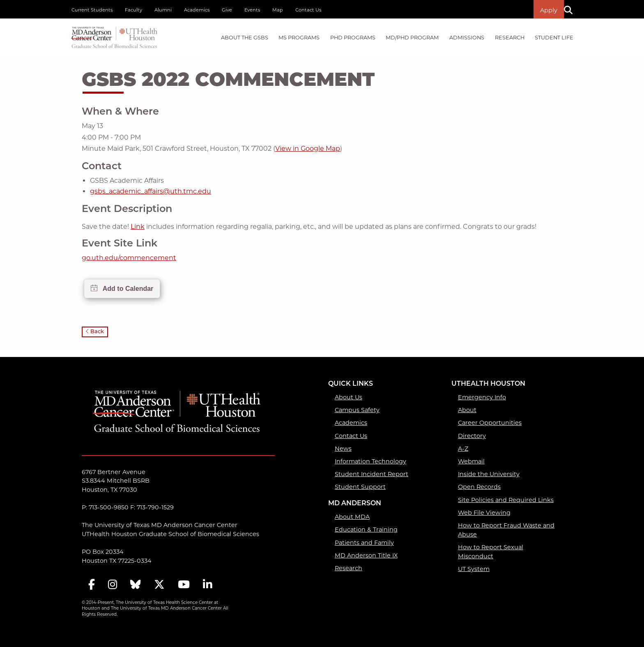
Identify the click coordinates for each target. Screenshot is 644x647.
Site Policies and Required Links (506, 500)
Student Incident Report (371, 474)
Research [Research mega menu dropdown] (510, 38)
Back (95, 332)
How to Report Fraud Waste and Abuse (506, 530)
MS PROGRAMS (299, 38)
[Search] (571, 9)
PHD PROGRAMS (353, 38)
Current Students (92, 10)
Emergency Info (482, 397)
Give (227, 10)
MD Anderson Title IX (366, 555)
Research (348, 568)
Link (138, 227)
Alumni (163, 10)
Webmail (471, 461)
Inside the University (489, 474)
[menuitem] (245, 38)
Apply (549, 10)
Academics (197, 10)
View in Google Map (308, 149)
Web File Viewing (484, 513)
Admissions (467, 38)
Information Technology (370, 461)
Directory (472, 436)
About (467, 410)
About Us (348, 397)
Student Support (360, 487)
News (343, 449)
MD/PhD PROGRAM (412, 38)
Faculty (133, 10)
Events (252, 10)
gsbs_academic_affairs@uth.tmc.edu (151, 191)
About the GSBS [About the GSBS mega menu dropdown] (245, 38)
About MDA (352, 517)
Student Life (554, 38)
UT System (474, 569)
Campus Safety (357, 410)
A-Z (463, 449)
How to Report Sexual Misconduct (491, 552)
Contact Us (308, 10)
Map (278, 10)
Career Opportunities (490, 423)
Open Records (479, 487)
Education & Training (366, 530)
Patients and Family (364, 543)
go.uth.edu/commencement (129, 258)
